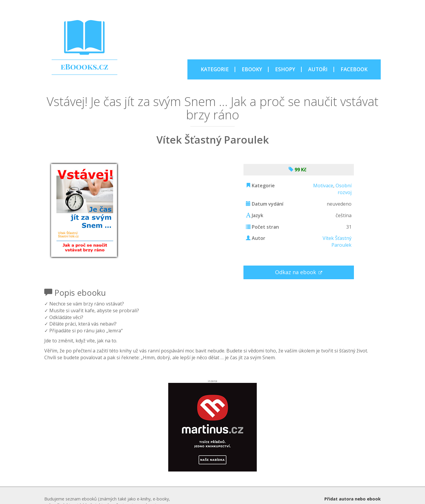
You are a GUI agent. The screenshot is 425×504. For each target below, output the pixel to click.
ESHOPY (285, 69)
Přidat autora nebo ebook (353, 499)
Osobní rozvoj (344, 189)
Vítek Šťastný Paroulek (337, 242)
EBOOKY (252, 69)
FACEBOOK (354, 69)
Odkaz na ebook (296, 272)
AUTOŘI (318, 69)
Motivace (323, 186)
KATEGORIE (215, 69)
